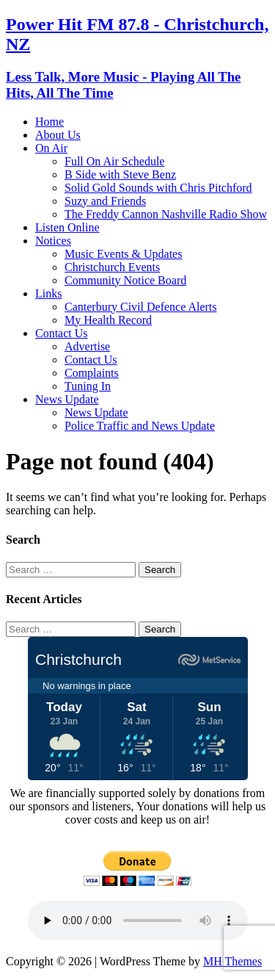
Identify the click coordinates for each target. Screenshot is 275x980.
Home (49, 122)
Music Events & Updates (123, 254)
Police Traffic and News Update (140, 426)
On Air (51, 148)
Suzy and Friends (105, 201)
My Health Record (108, 320)
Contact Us (62, 333)
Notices (53, 241)
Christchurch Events (112, 267)
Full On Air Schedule (114, 161)
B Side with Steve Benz (120, 174)
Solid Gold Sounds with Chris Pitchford (158, 188)
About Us (58, 135)
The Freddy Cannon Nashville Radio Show (166, 214)
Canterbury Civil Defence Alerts (141, 307)
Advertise (87, 346)
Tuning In (88, 386)
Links (48, 293)
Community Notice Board (125, 280)
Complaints (92, 373)
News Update (67, 399)
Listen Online (67, 227)
